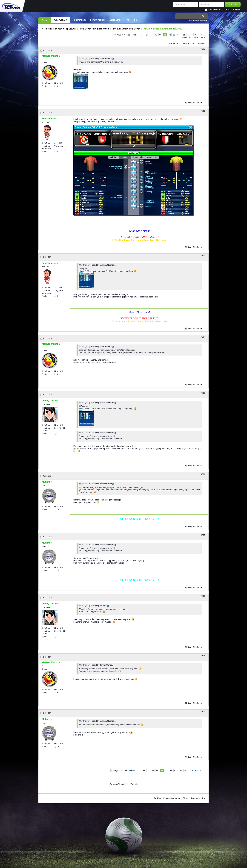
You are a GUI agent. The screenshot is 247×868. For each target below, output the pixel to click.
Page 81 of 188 (123, 35)
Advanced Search (198, 21)
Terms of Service (192, 798)
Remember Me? (215, 10)
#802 (203, 111)
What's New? (61, 20)
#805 (203, 393)
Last (202, 35)
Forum (45, 20)
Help (228, 10)
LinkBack (173, 43)
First (135, 35)
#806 (203, 474)
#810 (203, 712)
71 (152, 35)
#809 (203, 656)
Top (204, 798)
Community (80, 20)
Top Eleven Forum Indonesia (95, 29)
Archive (158, 798)
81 (165, 35)
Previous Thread (117, 784)
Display (200, 43)
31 (147, 35)
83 (174, 35)
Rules (136, 20)
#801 (203, 49)
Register (237, 10)
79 (156, 35)
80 (160, 35)
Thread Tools (187, 43)
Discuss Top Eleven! (66, 29)
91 (178, 35)
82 (170, 35)
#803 (203, 256)
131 (183, 35)
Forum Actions (98, 20)
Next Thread (131, 784)
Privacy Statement (172, 798)
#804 (203, 337)
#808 (203, 596)
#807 (203, 535)
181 (189, 35)
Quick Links (116, 20)
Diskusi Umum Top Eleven (127, 29)
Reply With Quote (194, 102)
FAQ (128, 20)
